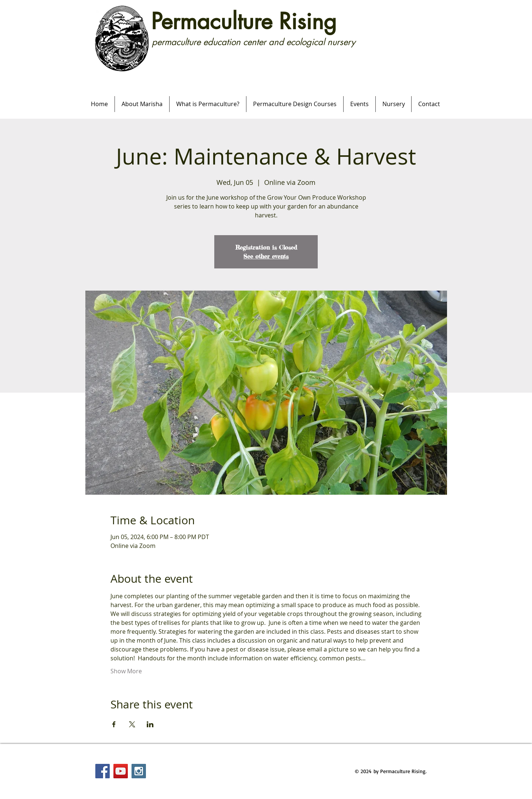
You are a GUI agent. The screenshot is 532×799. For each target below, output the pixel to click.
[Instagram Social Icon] (139, 771)
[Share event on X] (132, 724)
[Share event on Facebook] (114, 724)
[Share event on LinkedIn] (150, 724)
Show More (126, 671)
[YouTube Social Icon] (121, 771)
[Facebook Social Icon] (103, 771)
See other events (266, 256)
